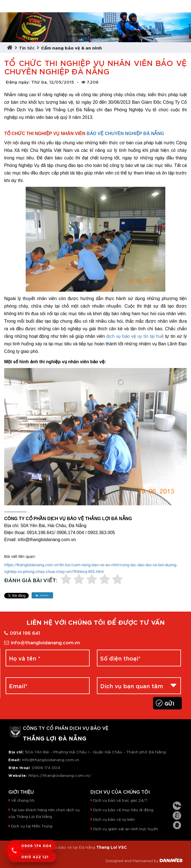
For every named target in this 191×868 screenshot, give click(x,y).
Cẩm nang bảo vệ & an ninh (71, 47)
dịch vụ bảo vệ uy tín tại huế (135, 336)
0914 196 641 (22, 633)
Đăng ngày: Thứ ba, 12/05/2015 (40, 82)
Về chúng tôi (23, 800)
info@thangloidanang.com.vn (42, 642)
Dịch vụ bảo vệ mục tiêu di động (123, 810)
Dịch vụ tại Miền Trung (32, 826)
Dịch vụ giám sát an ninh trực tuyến (126, 829)
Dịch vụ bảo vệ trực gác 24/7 (120, 800)
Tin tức (27, 47)
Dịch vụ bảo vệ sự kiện (114, 819)
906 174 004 (48, 767)
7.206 (90, 82)
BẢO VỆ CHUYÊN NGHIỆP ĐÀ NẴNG (125, 134)
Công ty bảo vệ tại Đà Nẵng (69, 847)
